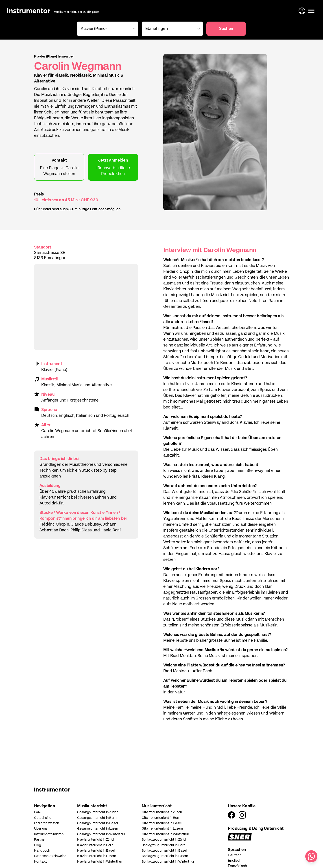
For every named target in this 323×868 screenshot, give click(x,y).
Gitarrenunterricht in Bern (161, 818)
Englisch (235, 861)
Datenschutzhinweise (50, 856)
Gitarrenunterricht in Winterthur (165, 834)
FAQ (37, 812)
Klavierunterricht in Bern (95, 845)
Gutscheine (43, 818)
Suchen (226, 29)
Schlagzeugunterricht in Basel (164, 851)
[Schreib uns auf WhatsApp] (311, 856)
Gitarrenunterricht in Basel (162, 823)
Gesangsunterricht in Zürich (98, 812)
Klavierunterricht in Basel (96, 851)
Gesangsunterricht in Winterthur (101, 834)
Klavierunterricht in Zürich (96, 840)
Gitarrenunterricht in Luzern (162, 829)
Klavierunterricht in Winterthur (100, 862)
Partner (40, 840)
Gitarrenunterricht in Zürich (162, 812)
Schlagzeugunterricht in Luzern (165, 856)
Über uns (41, 829)
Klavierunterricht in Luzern (97, 856)
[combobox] (107, 29)
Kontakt (40, 862)
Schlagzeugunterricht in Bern (164, 845)
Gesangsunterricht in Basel (97, 823)
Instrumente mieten (49, 834)
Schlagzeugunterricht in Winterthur (168, 862)
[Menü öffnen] (311, 11)
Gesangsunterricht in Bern (97, 818)
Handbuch (42, 851)
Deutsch (235, 855)
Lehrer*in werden (47, 823)
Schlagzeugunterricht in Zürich (165, 840)
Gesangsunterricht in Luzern (98, 829)
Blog (38, 845)
